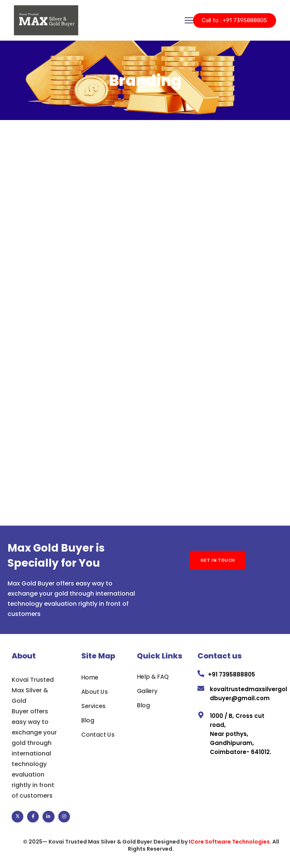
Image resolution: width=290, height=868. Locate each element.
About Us (94, 692)
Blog (88, 720)
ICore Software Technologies (229, 842)
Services (93, 706)
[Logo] (46, 20)
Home (90, 677)
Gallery (147, 691)
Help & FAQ (153, 676)
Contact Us (98, 734)
